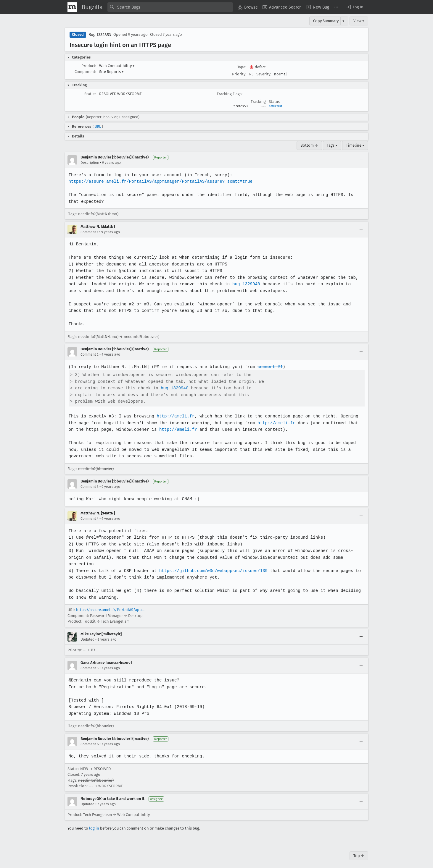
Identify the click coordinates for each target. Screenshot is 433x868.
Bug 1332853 (100, 35)
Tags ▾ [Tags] (332, 145)
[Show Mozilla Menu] (72, 7)
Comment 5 (90, 661)
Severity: (264, 74)
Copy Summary (326, 21)
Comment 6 (90, 737)
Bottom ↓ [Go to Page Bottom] (309, 145)
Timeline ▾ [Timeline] (355, 145)
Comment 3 (90, 487)
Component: (85, 72)
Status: (90, 94)
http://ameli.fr (174, 416)
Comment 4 (90, 519)
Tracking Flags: (230, 94)
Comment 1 (89, 232)
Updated (87, 633)
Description (90, 163)
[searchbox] (170, 7)
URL (98, 127)
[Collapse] (361, 160)
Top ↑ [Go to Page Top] (359, 849)
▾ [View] (343, 21)
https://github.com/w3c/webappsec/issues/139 (211, 564)
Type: (242, 67)
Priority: (239, 74)
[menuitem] (248, 7)
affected (275, 106)
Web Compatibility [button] (117, 66)
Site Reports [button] (111, 72)
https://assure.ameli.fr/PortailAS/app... (110, 603)
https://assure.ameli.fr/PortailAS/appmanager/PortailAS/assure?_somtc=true (159, 181)
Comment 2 (90, 354)
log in (94, 821)
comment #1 (267, 367)
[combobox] (170, 7)
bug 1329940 (234, 284)
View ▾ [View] (359, 21)
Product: (89, 66)
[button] (355, 7)
